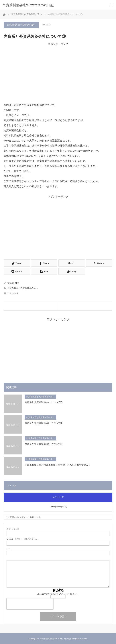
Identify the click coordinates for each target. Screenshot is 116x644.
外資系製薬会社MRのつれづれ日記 (28, 5)
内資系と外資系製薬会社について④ (44, 423)
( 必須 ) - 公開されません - (23, 539)
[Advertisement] (58, 72)
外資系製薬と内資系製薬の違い (21, 25)
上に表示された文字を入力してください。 (58, 594)
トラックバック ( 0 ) (58, 507)
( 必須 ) (13, 529)
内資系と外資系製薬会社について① (44, 444)
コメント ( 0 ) (58, 497)
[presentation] (30, 604)
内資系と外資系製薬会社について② (44, 402)
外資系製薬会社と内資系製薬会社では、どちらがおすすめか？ (58, 465)
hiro (17, 283)
